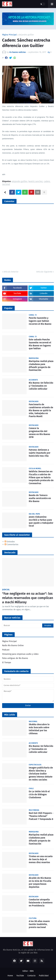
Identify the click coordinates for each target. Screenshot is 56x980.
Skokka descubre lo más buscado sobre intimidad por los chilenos (39, 729)
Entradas (10, 542)
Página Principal (9, 35)
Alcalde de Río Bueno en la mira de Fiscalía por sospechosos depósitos (40, 882)
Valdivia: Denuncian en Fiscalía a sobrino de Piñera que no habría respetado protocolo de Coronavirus (41, 477)
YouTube (20, 976)
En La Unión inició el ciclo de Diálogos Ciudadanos (39, 794)
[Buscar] (28, 625)
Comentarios (11, 545)
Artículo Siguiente (44, 272)
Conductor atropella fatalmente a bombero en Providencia (41, 903)
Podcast (6, 650)
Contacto (31, 976)
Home (10, 976)
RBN (32, 971)
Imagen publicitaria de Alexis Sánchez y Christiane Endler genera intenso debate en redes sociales (41, 774)
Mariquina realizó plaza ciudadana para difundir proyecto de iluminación (41, 366)
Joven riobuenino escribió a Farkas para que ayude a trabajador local (41, 521)
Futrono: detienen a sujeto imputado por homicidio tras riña (40, 453)
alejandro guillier (26, 35)
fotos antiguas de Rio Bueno (15, 658)
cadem (47, 182)
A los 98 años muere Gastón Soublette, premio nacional (39, 924)
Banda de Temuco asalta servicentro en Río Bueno (40, 498)
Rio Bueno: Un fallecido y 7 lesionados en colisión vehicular (41, 386)
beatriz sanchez (35, 182)
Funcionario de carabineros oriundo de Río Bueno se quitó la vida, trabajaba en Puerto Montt (41, 410)
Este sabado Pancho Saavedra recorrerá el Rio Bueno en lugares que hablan (40, 344)
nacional (6, 184)
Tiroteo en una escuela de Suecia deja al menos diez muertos (41, 859)
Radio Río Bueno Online (13, 645)
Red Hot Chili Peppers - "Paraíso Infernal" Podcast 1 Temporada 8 (41, 816)
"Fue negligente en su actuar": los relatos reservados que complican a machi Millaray (28, 598)
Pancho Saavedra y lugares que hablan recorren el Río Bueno (40, 321)
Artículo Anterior (11, 272)
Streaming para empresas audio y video (20, 654)
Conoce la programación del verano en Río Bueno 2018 (39, 433)
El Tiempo (7, 663)
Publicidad (44, 976)
